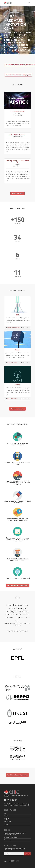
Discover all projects (17, 409)
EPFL (9, 363)
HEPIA (9, 328)
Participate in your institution (18, 775)
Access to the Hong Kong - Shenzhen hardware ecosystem (15, 834)
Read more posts (17, 193)
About (6, 824)
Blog (6, 813)
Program (7, 819)
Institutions (8, 821)
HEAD (13, 328)
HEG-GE (18, 328)
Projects (7, 816)
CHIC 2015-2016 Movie (11, 837)
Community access (10, 840)
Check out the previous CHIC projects (18, 75)
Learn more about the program (18, 585)
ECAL (12, 363)
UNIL (16, 363)
